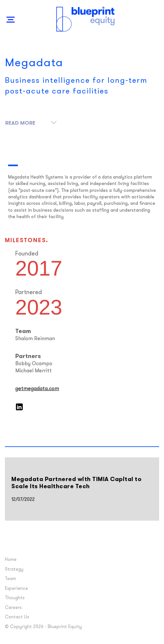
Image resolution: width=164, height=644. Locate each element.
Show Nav (11, 27)
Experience (17, 589)
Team (11, 579)
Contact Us (18, 617)
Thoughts (15, 598)
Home (11, 560)
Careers (14, 608)
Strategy (15, 570)
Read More (31, 122)
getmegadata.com (38, 389)
